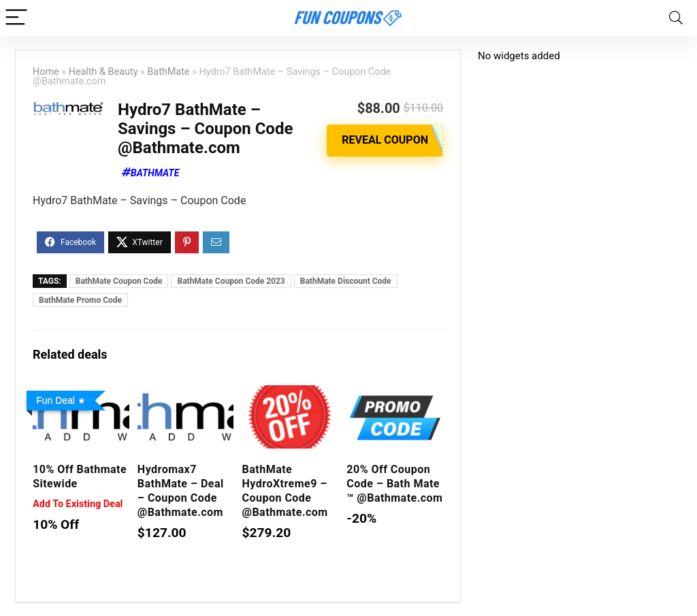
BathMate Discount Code (346, 281)
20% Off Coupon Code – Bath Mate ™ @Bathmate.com (394, 484)
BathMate (168, 72)
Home (46, 72)
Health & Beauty (103, 72)
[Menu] (16, 18)
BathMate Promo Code (80, 300)
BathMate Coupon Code (119, 281)
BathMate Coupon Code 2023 (231, 281)
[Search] (676, 18)
